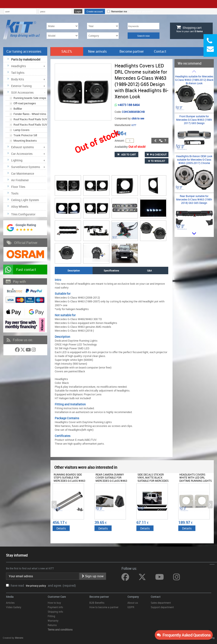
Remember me (118, 11)
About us (133, 603)
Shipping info (55, 612)
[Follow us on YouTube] (29, 350)
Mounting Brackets (25, 141)
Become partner (132, 51)
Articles (10, 603)
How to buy (54, 603)
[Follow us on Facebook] (18, 350)
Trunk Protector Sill (25, 135)
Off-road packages (25, 103)
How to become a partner (104, 607)
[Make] (62, 26)
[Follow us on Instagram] (34, 350)
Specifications (111, 271)
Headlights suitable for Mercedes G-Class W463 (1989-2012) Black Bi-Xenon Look (194, 80)
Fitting (51, 616)
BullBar (18, 109)
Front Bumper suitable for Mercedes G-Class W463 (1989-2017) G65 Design (194, 120)
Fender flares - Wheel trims (30, 114)
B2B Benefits (97, 603)
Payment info (55, 607)
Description (74, 271)
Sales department (161, 603)
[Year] (103, 26)
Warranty (53, 621)
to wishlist (157, 161)
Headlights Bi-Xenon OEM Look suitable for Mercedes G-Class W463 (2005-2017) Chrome (194, 160)
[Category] (103, 36)
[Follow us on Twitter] (23, 350)
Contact (160, 51)
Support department (162, 607)
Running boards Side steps (30, 98)
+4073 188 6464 (127, 105)
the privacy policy (35, 586)
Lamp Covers (21, 130)
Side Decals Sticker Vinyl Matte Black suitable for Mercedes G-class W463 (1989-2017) (154, 479)
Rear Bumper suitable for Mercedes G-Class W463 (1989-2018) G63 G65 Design (194, 199)
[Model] (62, 36)
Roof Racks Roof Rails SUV (30, 119)
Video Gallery (14, 607)
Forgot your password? (141, 11)
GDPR (131, 607)
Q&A (149, 271)
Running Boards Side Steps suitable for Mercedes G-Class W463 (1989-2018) (69, 479)
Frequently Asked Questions (184, 635)
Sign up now (93, 576)
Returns (52, 625)
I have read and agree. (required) (43, 585)
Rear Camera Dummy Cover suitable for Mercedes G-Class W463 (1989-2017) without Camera (111, 481)
